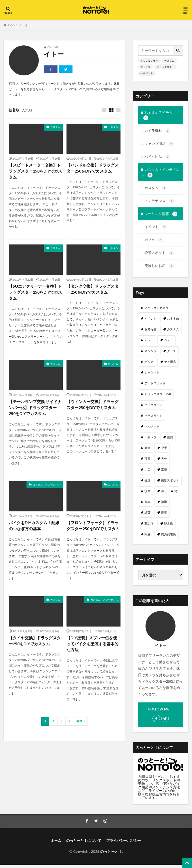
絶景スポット (159, 256)
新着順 (14, 110)
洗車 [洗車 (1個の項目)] (147, 494)
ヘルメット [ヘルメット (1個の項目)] (152, 429)
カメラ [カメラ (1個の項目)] (168, 343)
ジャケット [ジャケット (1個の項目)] (152, 375)
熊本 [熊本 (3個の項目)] (147, 505)
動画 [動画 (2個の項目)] (147, 451)
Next (79, 722)
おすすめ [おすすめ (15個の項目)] (173, 322)
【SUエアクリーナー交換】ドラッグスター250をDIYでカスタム (35, 292)
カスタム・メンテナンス (46, 485)
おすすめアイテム (158, 116)
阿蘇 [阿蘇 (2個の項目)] (147, 537)
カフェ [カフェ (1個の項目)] (149, 343)
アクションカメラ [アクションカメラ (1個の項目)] (156, 311)
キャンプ (145, 67)
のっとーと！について (84, 844)
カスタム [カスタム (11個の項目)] (173, 332)
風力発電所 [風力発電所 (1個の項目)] (168, 537)
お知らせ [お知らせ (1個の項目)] (150, 332)
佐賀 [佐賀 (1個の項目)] (170, 440)
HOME (13, 25)
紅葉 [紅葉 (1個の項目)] (147, 516)
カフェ (154, 243)
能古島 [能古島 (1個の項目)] (168, 527)
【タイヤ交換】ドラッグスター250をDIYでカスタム (35, 641)
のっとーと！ (111, 855)
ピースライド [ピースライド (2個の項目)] (153, 419)
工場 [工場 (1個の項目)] (164, 473)
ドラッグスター (165, 67)
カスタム (55, 127)
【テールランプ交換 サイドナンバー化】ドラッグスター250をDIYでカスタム (35, 408)
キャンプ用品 (159, 145)
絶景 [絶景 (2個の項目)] (164, 516)
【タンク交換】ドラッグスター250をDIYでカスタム (92, 289)
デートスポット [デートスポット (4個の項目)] (155, 386)
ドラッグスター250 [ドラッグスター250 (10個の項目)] (158, 397)
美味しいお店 (159, 269)
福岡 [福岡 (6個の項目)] (164, 505)
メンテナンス (159, 203)
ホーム (56, 844)
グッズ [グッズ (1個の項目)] (171, 354)
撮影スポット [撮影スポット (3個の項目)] (170, 483)
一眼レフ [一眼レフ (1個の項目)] (150, 440)
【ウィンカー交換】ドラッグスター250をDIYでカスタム (92, 405)
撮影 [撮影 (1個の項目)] (147, 483)
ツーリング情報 (161, 216)
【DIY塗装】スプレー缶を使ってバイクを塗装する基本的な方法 (92, 644)
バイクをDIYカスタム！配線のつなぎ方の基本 (34, 526)
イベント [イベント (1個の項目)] (150, 322)
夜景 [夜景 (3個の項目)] (147, 462)
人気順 (27, 110)
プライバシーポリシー (124, 844)
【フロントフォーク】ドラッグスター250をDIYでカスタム (93, 526)
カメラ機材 (157, 132)
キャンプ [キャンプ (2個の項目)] (150, 354)
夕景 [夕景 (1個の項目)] (164, 451)
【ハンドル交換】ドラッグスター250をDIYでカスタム (92, 168)
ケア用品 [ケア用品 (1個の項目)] (170, 365)
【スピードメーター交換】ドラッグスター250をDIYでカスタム (35, 171)
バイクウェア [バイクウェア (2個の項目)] (153, 408)
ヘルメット (147, 73)
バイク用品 (157, 158)
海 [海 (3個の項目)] (162, 494)
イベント (156, 229)
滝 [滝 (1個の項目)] (176, 494)
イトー (29, 25)
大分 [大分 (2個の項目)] (164, 462)
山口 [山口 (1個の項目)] (147, 473)
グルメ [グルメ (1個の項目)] (149, 365)
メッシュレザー (149, 61)
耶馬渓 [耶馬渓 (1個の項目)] (149, 527)
